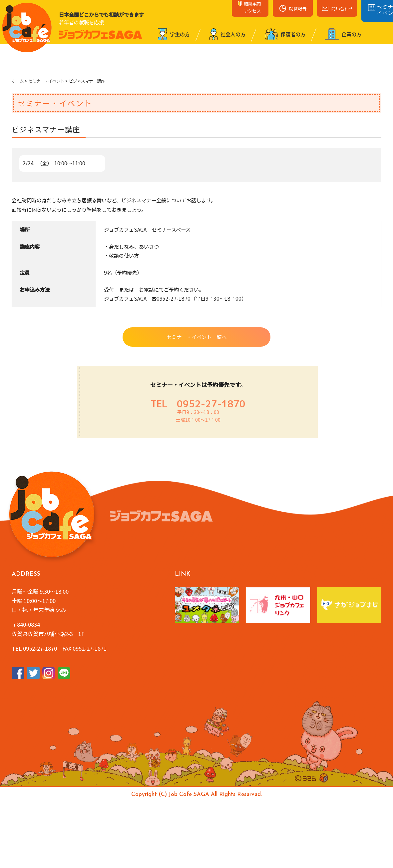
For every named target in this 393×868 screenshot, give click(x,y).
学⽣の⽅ (174, 34)
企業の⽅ (343, 34)
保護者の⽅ (285, 34)
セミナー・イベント (46, 81)
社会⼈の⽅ (227, 34)
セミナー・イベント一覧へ (196, 337)
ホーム (18, 81)
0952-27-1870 (211, 404)
